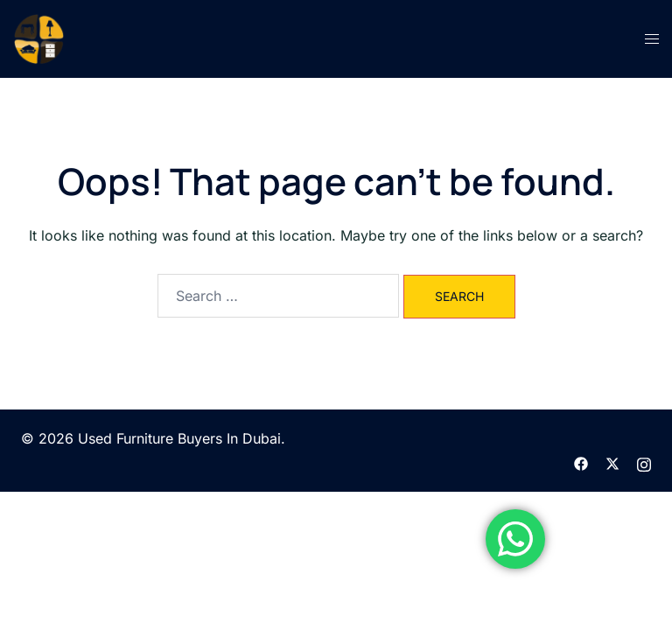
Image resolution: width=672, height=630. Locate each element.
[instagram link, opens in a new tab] (644, 462)
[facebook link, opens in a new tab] (581, 462)
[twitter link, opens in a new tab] (612, 462)
